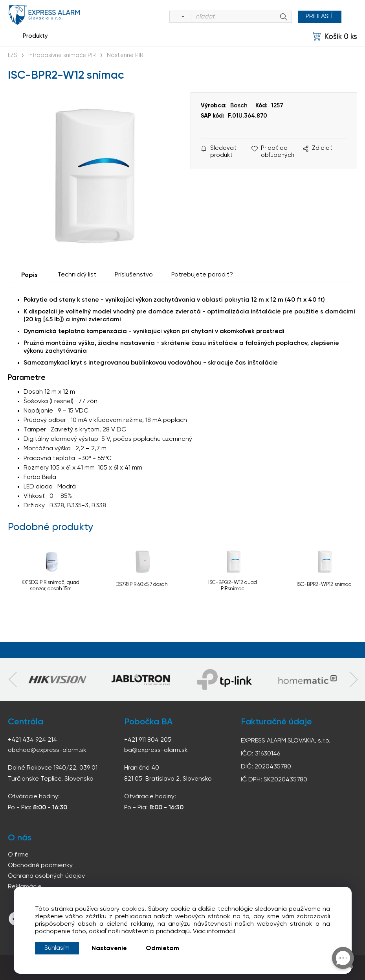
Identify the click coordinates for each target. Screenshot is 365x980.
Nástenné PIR (125, 55)
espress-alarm (44, 15)
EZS (13, 55)
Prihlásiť (320, 17)
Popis (29, 275)
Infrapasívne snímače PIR (62, 55)
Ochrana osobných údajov (46, 876)
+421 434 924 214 (32, 740)
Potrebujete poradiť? (202, 275)
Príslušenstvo (134, 275)
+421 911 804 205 (148, 740)
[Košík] (335, 36)
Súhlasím (57, 948)
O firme (18, 855)
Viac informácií (214, 932)
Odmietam (162, 949)
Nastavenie (109, 949)
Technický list (77, 275)
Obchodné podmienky (40, 866)
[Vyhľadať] (182, 17)
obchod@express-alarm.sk (47, 750)
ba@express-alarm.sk (156, 750)
